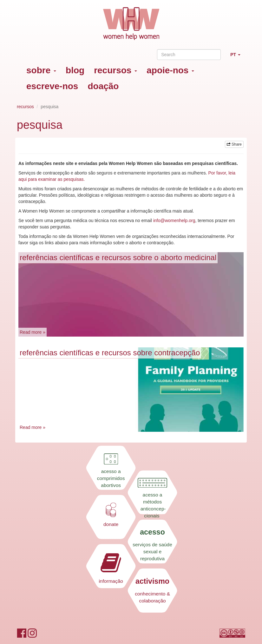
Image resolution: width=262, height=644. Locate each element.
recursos (115, 70)
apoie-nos (170, 70)
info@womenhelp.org (174, 220)
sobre (41, 70)
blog (75, 70)
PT (238, 57)
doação (103, 86)
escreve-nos (52, 86)
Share (234, 144)
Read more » (33, 332)
